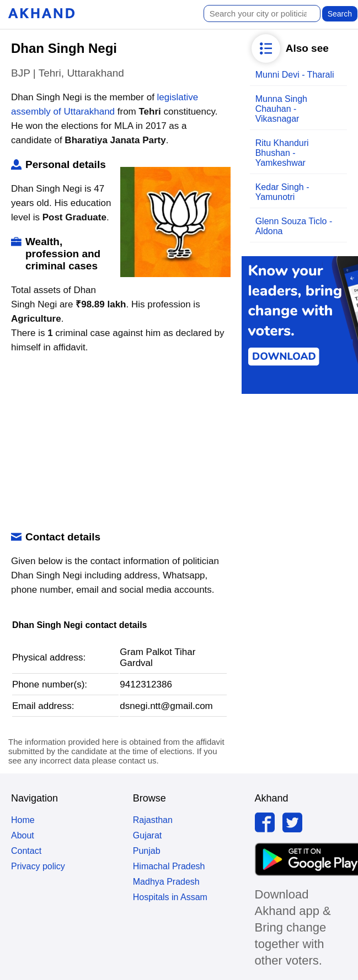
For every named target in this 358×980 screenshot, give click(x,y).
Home (23, 820)
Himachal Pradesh (169, 866)
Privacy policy (38, 866)
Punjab (147, 851)
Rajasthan (153, 820)
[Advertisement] (118, 443)
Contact (26, 851)
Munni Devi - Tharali (295, 75)
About (23, 835)
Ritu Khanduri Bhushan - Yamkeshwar (282, 153)
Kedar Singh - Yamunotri (282, 192)
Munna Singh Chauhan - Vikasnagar (281, 109)
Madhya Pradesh (166, 882)
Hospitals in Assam (170, 897)
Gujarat (147, 835)
